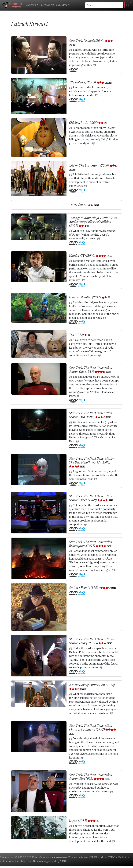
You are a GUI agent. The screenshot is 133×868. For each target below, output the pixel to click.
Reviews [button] (31, 5)
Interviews (47, 5)
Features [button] (62, 5)
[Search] (104, 5)
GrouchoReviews (12, 5)
